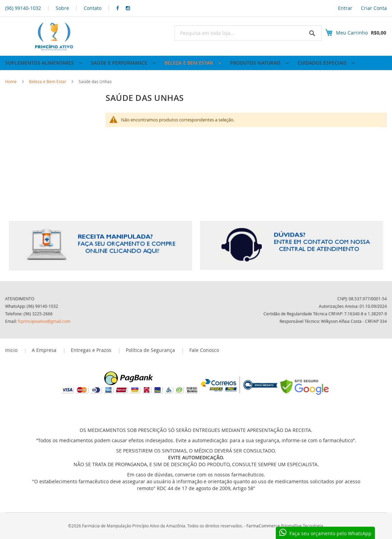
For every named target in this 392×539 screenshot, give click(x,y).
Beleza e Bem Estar (48, 89)
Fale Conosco (204, 350)
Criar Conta (374, 8)
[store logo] (53, 36)
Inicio (11, 350)
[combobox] (242, 33)
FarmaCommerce (263, 526)
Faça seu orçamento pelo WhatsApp (330, 533)
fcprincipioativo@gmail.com (44, 321)
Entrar (345, 8)
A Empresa (44, 350)
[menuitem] (43, 67)
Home (11, 89)
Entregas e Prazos (91, 350)
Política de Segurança (150, 350)
